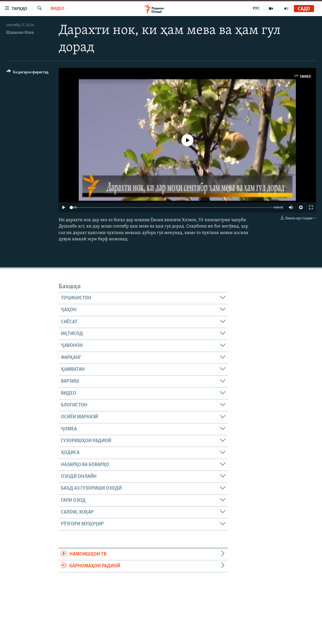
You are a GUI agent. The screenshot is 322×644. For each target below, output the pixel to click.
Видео (57, 9)
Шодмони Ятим (20, 33)
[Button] (27, 73)
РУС (256, 9)
